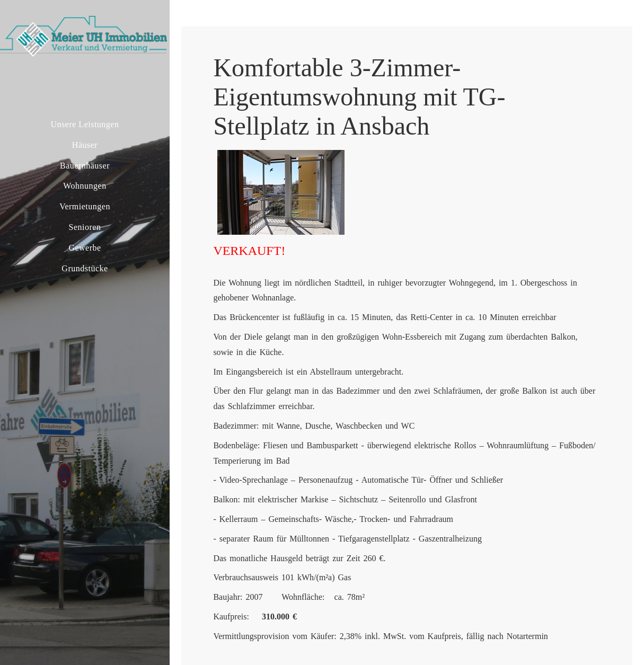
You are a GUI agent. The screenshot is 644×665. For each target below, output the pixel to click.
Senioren (85, 227)
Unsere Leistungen (85, 124)
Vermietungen (85, 206)
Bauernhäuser (85, 166)
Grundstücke (85, 268)
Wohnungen (85, 186)
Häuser (85, 145)
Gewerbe (85, 248)
